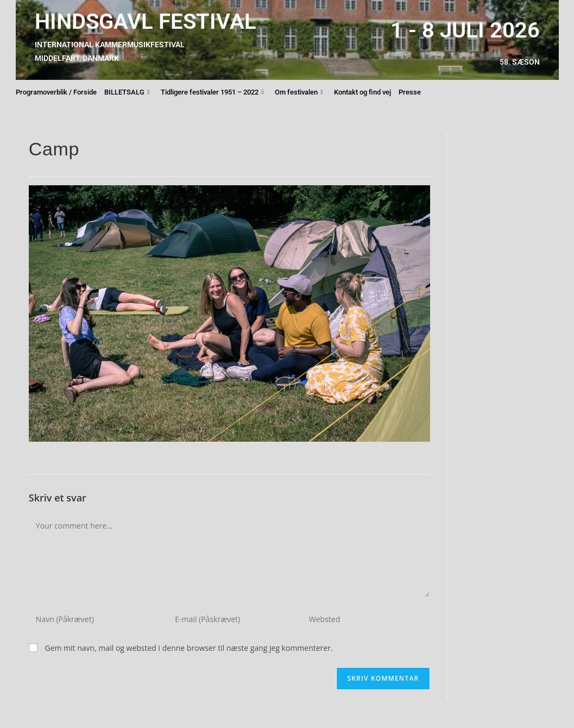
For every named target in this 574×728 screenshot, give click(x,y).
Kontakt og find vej (362, 92)
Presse (410, 92)
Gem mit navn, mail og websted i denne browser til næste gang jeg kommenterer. (188, 648)
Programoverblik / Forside (56, 92)
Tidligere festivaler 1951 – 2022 (212, 92)
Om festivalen (299, 92)
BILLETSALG (127, 92)
